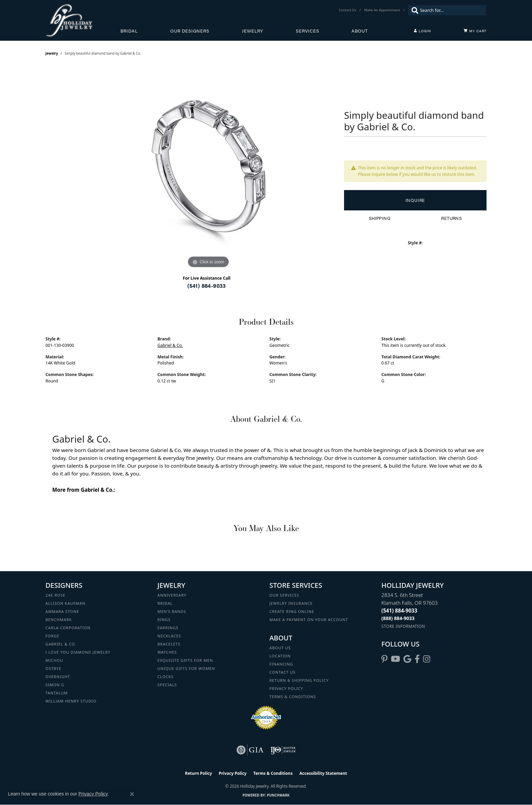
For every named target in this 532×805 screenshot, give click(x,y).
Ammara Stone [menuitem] (62, 611)
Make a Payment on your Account (309, 620)
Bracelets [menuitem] (169, 644)
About (360, 31)
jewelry (52, 53)
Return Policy (198, 773)
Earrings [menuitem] (168, 628)
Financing (281, 664)
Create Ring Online (292, 611)
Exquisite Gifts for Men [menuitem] (185, 660)
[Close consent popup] (132, 794)
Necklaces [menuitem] (169, 636)
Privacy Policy (286, 688)
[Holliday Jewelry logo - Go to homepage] (83, 20)
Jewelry (253, 31)
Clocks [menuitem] (166, 677)
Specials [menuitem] (167, 685)
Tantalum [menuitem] (57, 693)
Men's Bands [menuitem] (172, 611)
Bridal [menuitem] (165, 603)
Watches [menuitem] (167, 652)
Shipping (379, 218)
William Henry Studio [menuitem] (71, 701)
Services (308, 31)
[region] (208, 168)
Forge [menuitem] (52, 636)
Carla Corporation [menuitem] (68, 628)
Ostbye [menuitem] (53, 668)
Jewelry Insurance (291, 603)
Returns (451, 218)
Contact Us (282, 672)
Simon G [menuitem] (55, 685)
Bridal (129, 31)
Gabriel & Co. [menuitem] (61, 644)
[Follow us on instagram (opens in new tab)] (427, 659)
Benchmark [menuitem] (59, 620)
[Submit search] (413, 10)
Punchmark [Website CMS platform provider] (278, 795)
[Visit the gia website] (250, 750)
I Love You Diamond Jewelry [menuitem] (78, 652)
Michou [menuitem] (54, 660)
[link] (348, 10)
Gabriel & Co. (170, 345)
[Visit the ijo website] (283, 750)
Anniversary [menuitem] (172, 595)
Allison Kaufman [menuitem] (65, 603)
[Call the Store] (399, 611)
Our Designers (190, 31)
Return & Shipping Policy (299, 680)
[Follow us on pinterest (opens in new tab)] (384, 659)
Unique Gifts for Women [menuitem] (186, 668)
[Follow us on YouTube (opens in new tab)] (395, 659)
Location (280, 656)
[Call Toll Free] (398, 618)
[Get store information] (403, 626)
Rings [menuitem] (164, 620)
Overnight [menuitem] (58, 677)
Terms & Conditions (293, 697)
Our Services (284, 595)
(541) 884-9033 (207, 286)
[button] (422, 31)
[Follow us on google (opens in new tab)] (407, 659)
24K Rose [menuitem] (55, 595)
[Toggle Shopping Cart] (475, 31)
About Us (280, 648)
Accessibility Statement (323, 773)
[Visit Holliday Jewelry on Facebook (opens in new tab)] (417, 659)
